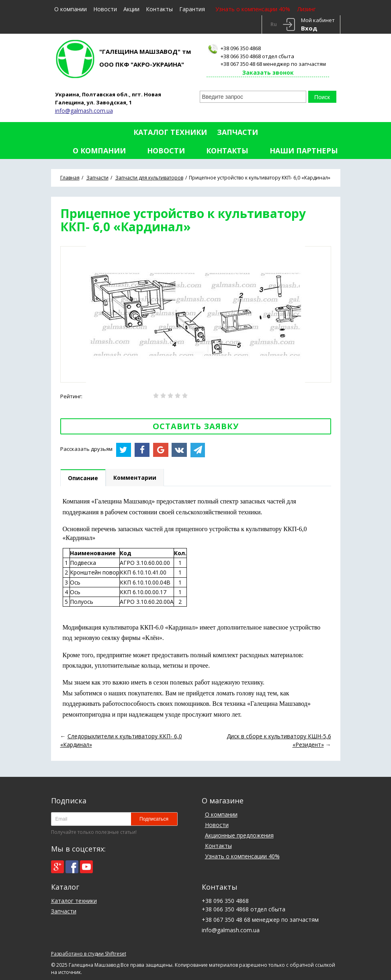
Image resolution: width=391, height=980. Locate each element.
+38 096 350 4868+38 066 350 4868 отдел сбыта (257, 52)
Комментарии (135, 478)
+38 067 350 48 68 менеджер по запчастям (273, 64)
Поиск (322, 97)
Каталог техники (170, 132)
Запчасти (237, 132)
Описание (83, 478)
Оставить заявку (196, 426)
